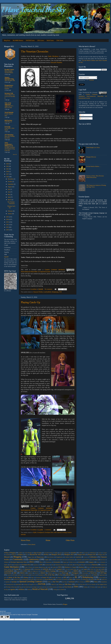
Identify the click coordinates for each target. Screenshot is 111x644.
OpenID (6, 257)
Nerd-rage (65, 573)
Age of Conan (38, 553)
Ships (71, 579)
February (10, 211)
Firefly (71, 565)
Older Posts (70, 540)
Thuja (20, 587)
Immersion (28, 569)
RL (76, 577)
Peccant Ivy (34, 575)
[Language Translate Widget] (88, 78)
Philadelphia (41, 575)
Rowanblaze (7, 579)
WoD (29, 589)
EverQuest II (41, 532)
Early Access (73, 562)
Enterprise (103, 562)
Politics (76, 575)
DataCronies (65, 560)
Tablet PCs (54, 584)
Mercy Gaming (50, 571)
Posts (82, 115)
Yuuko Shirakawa (53, 56)
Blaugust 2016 (81, 555)
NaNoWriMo (8, 573)
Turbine (86, 587)
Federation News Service (61, 565)
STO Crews (41, 40)
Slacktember (78, 579)
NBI (15, 573)
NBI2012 (22, 573)
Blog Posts (7, 40)
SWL (35, 584)
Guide (49, 567)
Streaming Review (10, 584)
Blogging (17, 557)
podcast (68, 575)
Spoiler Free (104, 579)
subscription (19, 584)
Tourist (41, 587)
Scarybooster (25, 579)
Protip (95, 575)
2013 (8, 222)
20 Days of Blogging (10, 553)
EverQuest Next (49, 532)
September (11, 184)
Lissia (97, 569)
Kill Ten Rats (8, 120)
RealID (54, 577)
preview (90, 575)
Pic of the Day (50, 575)
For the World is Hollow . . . (94, 166)
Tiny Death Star (27, 587)
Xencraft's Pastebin (56, 62)
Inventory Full (9, 93)
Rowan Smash (102, 578)
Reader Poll (46, 577)
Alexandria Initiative (49, 553)
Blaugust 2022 (102, 555)
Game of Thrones (29, 567)
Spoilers (8, 582)
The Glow (83, 584)
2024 (8, 164)
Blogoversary (40, 557)
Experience (36, 565)
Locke (102, 569)
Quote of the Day (14, 577)
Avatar (100, 553)
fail (52, 565)
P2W (14, 575)
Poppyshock (83, 575)
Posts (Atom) (32, 544)
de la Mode (94, 560)
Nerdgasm (75, 573)
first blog (77, 565)
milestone (62, 571)
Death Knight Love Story (93, 147)
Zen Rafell (61, 589)
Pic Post (60, 575)
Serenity (65, 579)
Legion (85, 569)
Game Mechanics (12, 567)
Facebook (47, 565)
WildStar (21, 589)
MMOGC (69, 571)
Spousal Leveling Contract (64, 532)
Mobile (83, 571)
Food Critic (88, 565)
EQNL (35, 532)
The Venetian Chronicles (35, 52)
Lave (80, 569)
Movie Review (100, 571)
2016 (8, 177)
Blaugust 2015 (69, 554)
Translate (90, 80)
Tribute (60, 587)
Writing (55, 589)
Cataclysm (78, 557)
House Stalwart (8, 569)
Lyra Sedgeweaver (34, 571)
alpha (56, 553)
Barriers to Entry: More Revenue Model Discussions (95, 177)
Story (96, 582)
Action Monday (28, 553)
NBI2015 (43, 573)
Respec (59, 577)
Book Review (50, 557)
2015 (8, 217)
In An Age (7, 127)
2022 (8, 166)
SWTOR (23, 535)
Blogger (65, 604)
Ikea (22, 569)
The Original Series (102, 584)
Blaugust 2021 (92, 555)
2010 (8, 230)
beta (27, 555)
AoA (61, 553)
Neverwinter (85, 573)
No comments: (49, 289)
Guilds (54, 567)
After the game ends (10, 80)
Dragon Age (66, 562)
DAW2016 (79, 560)
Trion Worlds (68, 587)
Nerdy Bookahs (9, 112)
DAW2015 (72, 560)
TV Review (92, 587)
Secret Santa (59, 579)
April (9, 197)
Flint (82, 565)
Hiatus (88, 567)
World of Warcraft (40, 589)
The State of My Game (11, 587)
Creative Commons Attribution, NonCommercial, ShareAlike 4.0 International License (93, 96)
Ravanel (38, 577)
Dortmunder (57, 562)
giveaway (43, 567)
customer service (56, 560)
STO (88, 581)
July (9, 189)
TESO (77, 584)
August (10, 187)
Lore (18, 571)
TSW (60, 292)
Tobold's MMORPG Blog (9, 78)
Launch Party (73, 569)
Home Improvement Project (98, 567)
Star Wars (64, 582)
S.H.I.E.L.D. (17, 579)
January (10, 214)
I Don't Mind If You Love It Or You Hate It (10, 96)
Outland (9, 575)
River (71, 577)
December (11, 179)
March (10, 200)
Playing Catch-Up (31, 302)
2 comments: (48, 530)
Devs (32, 562)
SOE (55, 532)
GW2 (60, 567)
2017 (8, 174)
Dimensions (49, 562)
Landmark (59, 569)
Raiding (26, 577)
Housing (16, 569)
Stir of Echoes (81, 582)
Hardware (81, 567)
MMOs (76, 571)
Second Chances (39, 579)
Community (18, 559)
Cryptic (47, 560)
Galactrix (103, 565)
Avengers (105, 553)
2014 (8, 219)
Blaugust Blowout (91, 157)
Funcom (95, 565)
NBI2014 (37, 573)
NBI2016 (50, 573)
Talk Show (68, 584)
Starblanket (72, 582)
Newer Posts (25, 540)
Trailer (45, 587)
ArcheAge (66, 553)
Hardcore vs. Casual (70, 567)
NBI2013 (30, 573)
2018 (8, 171)
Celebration (93, 557)
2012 (8, 225)
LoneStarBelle (47, 292)
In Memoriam (37, 569)
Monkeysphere (90, 571)
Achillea (20, 553)
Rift (65, 577)
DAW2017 (87, 560)
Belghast (21, 555)
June (9, 192)
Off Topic (104, 573)
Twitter (99, 587)
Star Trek (56, 582)
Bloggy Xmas (31, 557)
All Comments (84, 118)
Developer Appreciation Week (19, 562)
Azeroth (8, 555)
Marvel (42, 571)
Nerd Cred (57, 573)
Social (92, 579)
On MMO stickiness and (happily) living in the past (10, 149)
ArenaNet (73, 553)
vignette (12, 589)
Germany (36, 567)
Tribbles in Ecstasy (53, 587)
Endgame (91, 562)
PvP (5, 577)
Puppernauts (102, 575)
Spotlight (14, 582)
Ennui (98, 562)
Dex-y (41, 562)
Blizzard (7, 557)
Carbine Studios (69, 557)
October (10, 182)
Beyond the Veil (35, 554)
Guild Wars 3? (8, 122)
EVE (10, 565)
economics (82, 562)
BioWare (46, 555)
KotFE (53, 569)
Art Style (86, 553)
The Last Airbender (91, 584)
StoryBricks (104, 582)
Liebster (92, 569)
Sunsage (25, 584)
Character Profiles (38, 292)
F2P (41, 565)
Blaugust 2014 (56, 554)
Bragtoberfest (60, 557)
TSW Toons (60, 40)
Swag (30, 584)
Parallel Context (9, 70)
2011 (8, 227)
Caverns (85, 557)
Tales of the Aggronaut (8, 104)
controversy (34, 559)
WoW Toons (50, 40)
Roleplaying (55, 292)
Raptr (33, 577)
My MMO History (18, 40)
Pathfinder (19, 575)
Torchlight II (35, 587)
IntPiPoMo (46, 569)
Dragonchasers (9, 85)
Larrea (66, 569)
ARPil (80, 553)
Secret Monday (49, 579)
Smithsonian (85, 579)
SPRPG (49, 582)
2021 (8, 169)
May (9, 194)
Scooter (32, 579)
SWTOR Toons (30, 40)
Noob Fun (94, 573)
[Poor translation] (7, 617)
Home (48, 540)
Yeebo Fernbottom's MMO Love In (9, 144)
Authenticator (93, 553)
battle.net (14, 555)
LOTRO (25, 571)
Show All (15, 154)
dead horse (103, 560)
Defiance (6, 562)
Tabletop (60, 584)
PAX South (26, 575)
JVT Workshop (9, 135)
